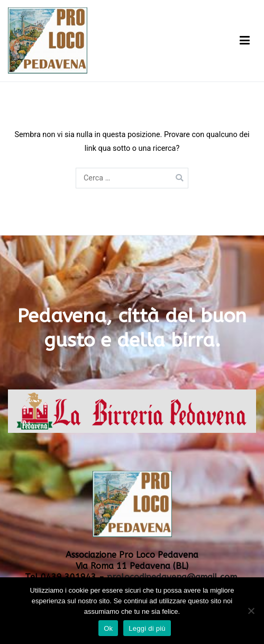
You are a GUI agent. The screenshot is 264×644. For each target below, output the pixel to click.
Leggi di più (147, 628)
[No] (251, 611)
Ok (108, 628)
